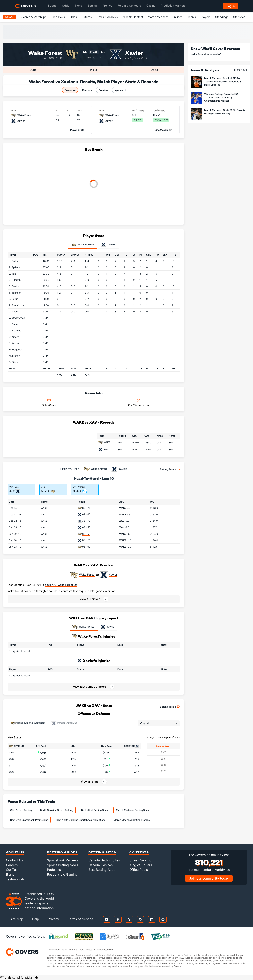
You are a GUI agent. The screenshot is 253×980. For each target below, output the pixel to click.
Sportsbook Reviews (63, 860)
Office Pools (139, 870)
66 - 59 (86, 534)
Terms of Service (80, 919)
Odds (73, 17)
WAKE (107, 442)
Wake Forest (45, 52)
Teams (192, 17)
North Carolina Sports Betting (57, 810)
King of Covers (141, 865)
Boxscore (70, 90)
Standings (222, 17)
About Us (15, 852)
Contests (139, 852)
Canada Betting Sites (104, 860)
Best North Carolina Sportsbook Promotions (81, 820)
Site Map (17, 919)
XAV (106, 449)
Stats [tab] (33, 70)
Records (87, 90)
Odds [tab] (154, 70)
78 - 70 (86, 521)
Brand (10, 874)
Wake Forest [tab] (83, 245)
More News (241, 70)
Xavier (134, 52)
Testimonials (15, 879)
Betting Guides (62, 852)
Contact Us (14, 860)
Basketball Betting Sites (94, 810)
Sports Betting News (63, 865)
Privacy (53, 919)
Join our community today (209, 878)
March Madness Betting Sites (132, 810)
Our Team (13, 870)
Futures (87, 17)
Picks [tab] (93, 70)
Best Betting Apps (102, 870)
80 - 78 (86, 508)
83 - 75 (86, 540)
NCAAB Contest (133, 17)
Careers (12, 865)
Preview (103, 90)
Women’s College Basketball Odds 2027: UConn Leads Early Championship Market (223, 97)
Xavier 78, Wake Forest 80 (61, 585)
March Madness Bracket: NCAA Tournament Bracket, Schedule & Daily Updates (223, 81)
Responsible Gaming (62, 874)
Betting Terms (170, 469)
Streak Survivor (141, 860)
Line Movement (164, 130)
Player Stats (77, 130)
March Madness (158, 17)
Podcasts (54, 870)
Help (35, 919)
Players (206, 17)
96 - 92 (86, 547)
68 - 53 (86, 527)
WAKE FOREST (84, 627)
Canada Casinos (101, 865)
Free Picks (58, 17)
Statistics (239, 17)
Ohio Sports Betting (21, 810)
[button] (94, 599)
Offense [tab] (28, 723)
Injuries (178, 17)
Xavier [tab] (108, 245)
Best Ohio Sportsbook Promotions (29, 820)
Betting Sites (102, 852)
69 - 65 (86, 514)
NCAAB (10, 17)
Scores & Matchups (34, 17)
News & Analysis (107, 17)
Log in (231, 6)
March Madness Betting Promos (132, 820)
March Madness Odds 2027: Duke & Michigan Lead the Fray (224, 112)
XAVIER (108, 627)
